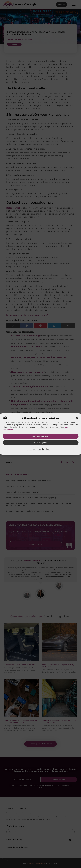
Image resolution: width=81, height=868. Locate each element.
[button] (77, 418)
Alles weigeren (41, 443)
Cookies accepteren (41, 436)
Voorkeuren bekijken (40, 449)
